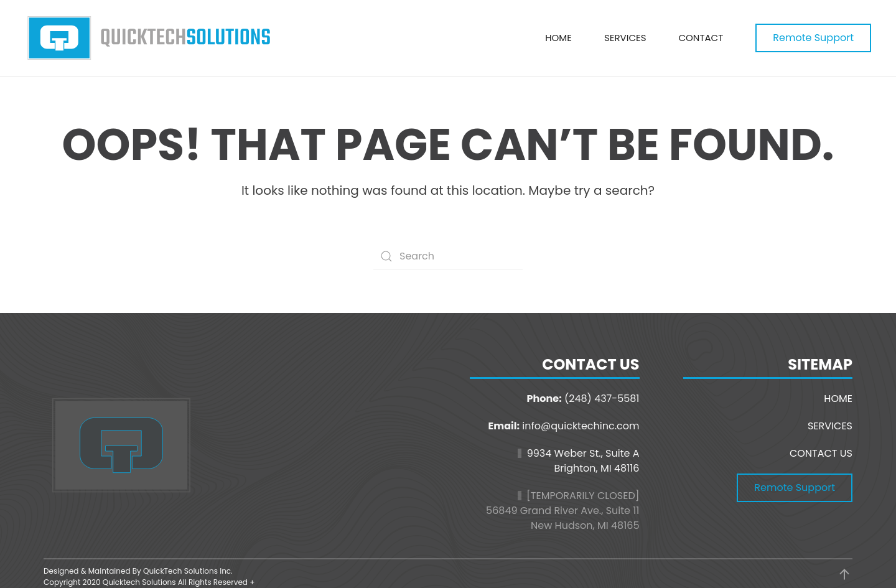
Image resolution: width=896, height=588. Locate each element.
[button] (844, 574)
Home (558, 38)
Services (625, 38)
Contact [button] (701, 38)
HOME (838, 399)
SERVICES (830, 426)
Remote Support (813, 38)
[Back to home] (149, 38)
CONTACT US (821, 453)
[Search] (448, 256)
